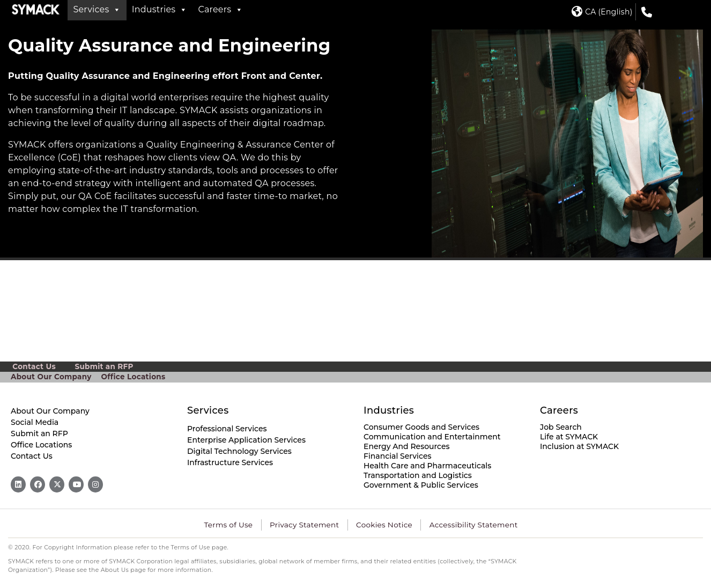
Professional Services (227, 429)
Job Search (561, 427)
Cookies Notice (384, 525)
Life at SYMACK (569, 437)
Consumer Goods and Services (421, 427)
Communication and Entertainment (432, 437)
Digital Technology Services (239, 451)
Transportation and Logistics (418, 475)
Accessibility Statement (470, 525)
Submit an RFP (104, 366)
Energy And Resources (407, 446)
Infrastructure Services (230, 462)
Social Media (35, 422)
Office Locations (130, 377)
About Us (115, 570)
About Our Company (50, 377)
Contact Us (34, 366)
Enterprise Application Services (246, 440)
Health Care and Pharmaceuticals (427, 466)
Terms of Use (232, 525)
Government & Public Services (421, 485)
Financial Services (398, 456)
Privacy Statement (306, 525)
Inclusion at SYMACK (579, 446)
